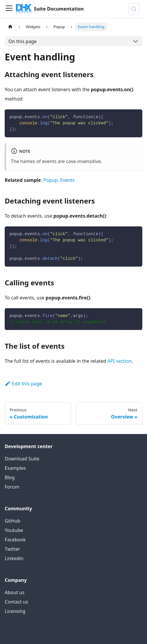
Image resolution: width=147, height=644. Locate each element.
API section (120, 361)
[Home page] (10, 27)
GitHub (12, 521)
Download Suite (22, 459)
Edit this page (23, 384)
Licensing (15, 611)
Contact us (16, 602)
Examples (15, 468)
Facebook (15, 540)
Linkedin (14, 558)
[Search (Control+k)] (134, 9)
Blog (10, 477)
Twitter (12, 549)
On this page (23, 41)
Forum (12, 487)
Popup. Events (59, 180)
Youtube (14, 530)
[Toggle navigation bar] (9, 9)
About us (15, 592)
